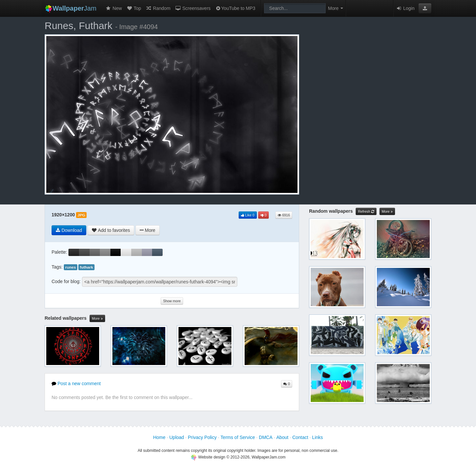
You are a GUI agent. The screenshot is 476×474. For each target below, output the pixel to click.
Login (405, 8)
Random (158, 8)
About (282, 437)
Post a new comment (76, 383)
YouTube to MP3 (235, 8)
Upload (177, 437)
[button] (425, 8)
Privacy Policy (202, 437)
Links (317, 437)
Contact (300, 437)
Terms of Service (238, 437)
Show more (172, 301)
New (114, 8)
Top (134, 8)
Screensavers (193, 8)
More (97, 319)
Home (159, 437)
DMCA (266, 437)
